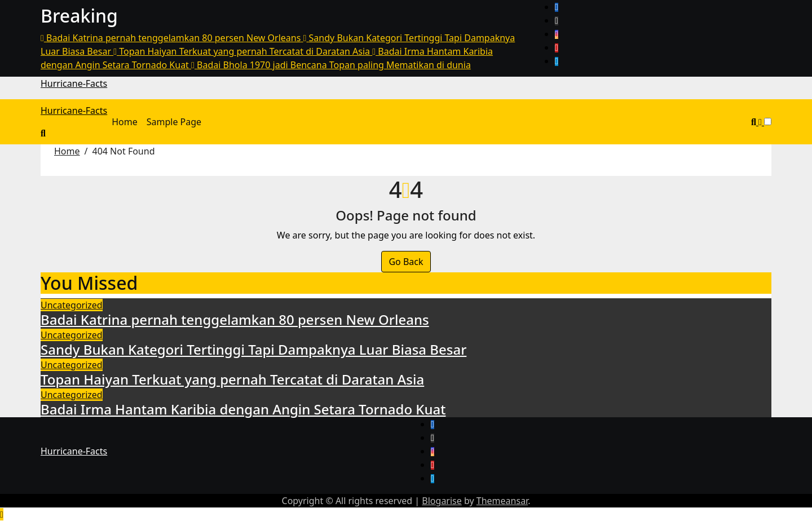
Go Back (406, 262)
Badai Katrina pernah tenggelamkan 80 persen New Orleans (235, 319)
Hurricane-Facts (74, 83)
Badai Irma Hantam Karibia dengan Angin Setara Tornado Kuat (243, 409)
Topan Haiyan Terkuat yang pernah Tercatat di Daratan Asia (232, 379)
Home (125, 122)
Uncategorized (72, 305)
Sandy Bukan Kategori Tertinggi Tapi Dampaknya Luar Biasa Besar (253, 349)
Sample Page (174, 122)
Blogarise (442, 501)
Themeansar (502, 501)
